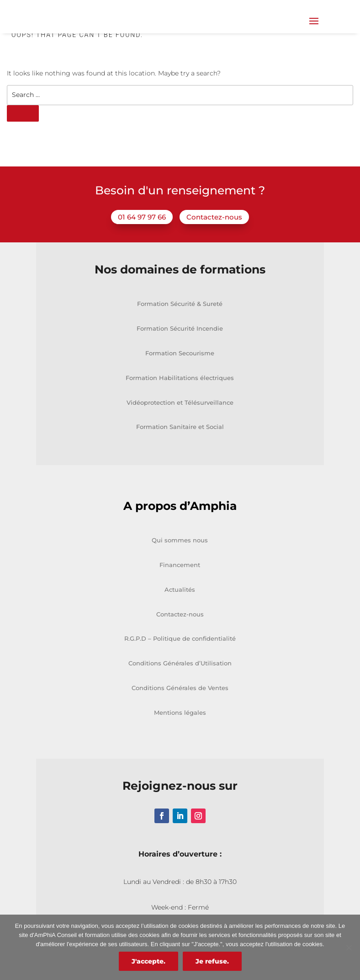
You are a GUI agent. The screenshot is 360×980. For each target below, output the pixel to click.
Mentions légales (180, 737)
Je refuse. (212, 961)
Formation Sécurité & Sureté (180, 328)
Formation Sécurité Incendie (180, 353)
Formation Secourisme (180, 377)
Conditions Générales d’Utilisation (180, 687)
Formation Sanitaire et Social (180, 451)
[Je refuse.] (349, 948)
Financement (180, 589)
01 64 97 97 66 (142, 241)
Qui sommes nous (180, 564)
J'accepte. (148, 961)
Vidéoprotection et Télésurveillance (180, 426)
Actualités (180, 614)
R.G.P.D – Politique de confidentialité (180, 663)
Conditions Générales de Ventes (180, 712)
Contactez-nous (214, 241)
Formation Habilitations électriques (180, 402)
